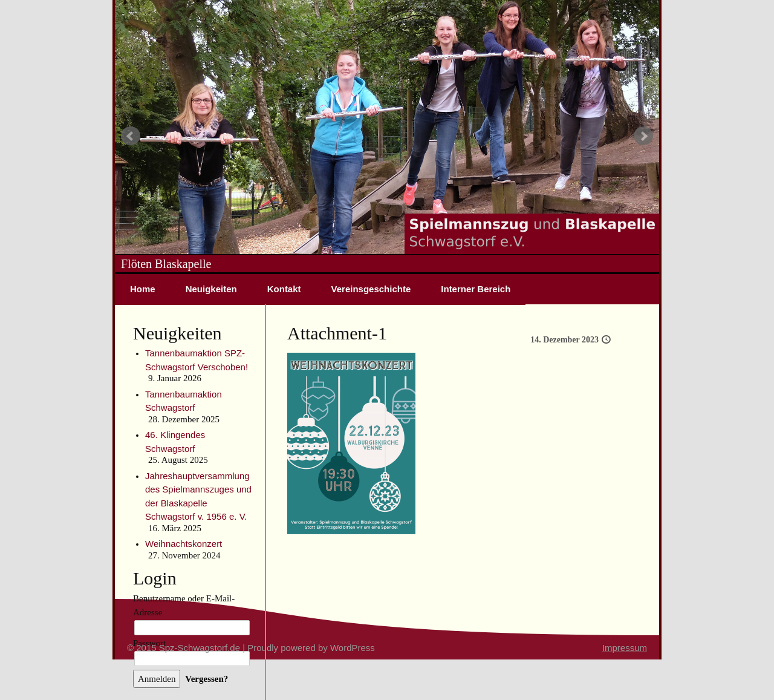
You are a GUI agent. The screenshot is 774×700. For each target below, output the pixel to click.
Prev (131, 136)
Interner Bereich (476, 289)
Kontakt (284, 289)
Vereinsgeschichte (371, 289)
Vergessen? (207, 679)
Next (643, 136)
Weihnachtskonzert (184, 544)
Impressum (625, 648)
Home (143, 289)
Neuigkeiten (211, 289)
